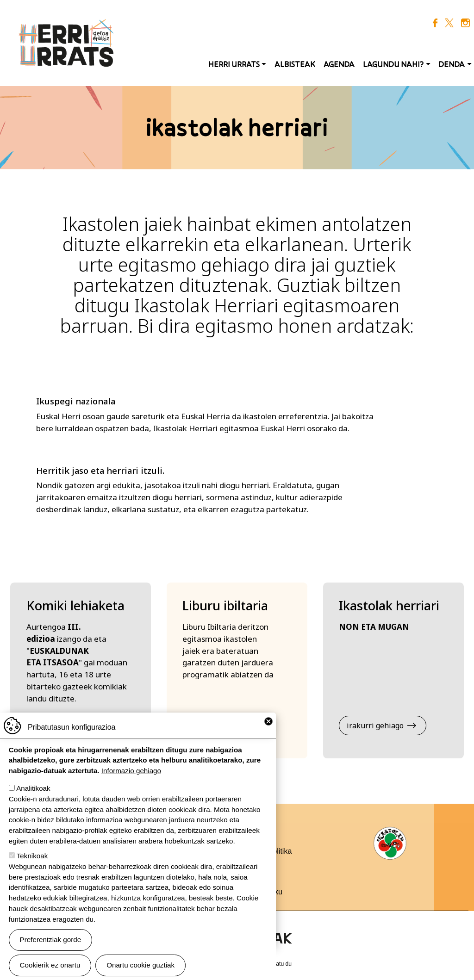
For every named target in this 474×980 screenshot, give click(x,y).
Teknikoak (32, 864)
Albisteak (295, 64)
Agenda (339, 64)
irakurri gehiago (375, 726)
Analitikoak (33, 797)
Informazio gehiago (131, 779)
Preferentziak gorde (51, 948)
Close (268, 730)
